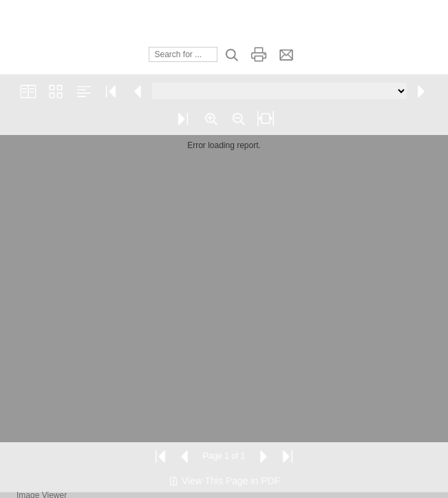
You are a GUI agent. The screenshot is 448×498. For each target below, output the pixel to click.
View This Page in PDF (224, 481)
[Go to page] (279, 91)
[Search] (183, 54)
